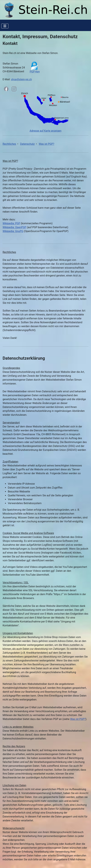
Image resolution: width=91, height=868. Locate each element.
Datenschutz (27, 144)
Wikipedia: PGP (11, 223)
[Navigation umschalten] (5, 26)
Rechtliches (9, 144)
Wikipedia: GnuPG (13, 231)
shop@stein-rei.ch (21, 79)
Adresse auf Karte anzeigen (46, 131)
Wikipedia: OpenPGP (14, 227)
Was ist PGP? (46, 144)
